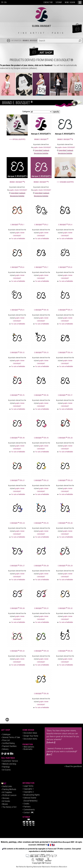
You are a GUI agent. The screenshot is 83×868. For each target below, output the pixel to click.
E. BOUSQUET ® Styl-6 (17, 267)
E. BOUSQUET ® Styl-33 (17, 651)
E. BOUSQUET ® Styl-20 (65, 438)
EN (5, 2)
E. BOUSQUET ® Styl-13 (41, 353)
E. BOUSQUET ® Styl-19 (41, 438)
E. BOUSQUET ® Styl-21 (17, 480)
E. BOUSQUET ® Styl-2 (41, 225)
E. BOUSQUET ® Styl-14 (65, 353)
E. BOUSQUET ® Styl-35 (65, 651)
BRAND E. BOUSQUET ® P (41, 182)
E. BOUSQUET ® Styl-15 (17, 395)
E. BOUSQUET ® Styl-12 (17, 353)
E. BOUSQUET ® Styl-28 (41, 566)
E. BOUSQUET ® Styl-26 (65, 523)
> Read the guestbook (73, 766)
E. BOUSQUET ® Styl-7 (41, 267)
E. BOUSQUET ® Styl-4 (65, 225)
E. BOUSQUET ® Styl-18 (17, 438)
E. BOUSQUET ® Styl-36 (41, 694)
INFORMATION (16, 41)
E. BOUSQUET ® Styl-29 (65, 566)
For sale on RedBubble (18, 239)
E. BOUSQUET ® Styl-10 (41, 310)
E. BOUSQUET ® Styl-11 (65, 310)
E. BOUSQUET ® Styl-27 (17, 566)
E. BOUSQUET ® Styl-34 (41, 651)
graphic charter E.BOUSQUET (42, 147)
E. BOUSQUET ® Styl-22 (41, 480)
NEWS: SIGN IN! (70, 2)
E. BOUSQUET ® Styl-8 (65, 267)
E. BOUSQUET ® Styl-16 (41, 395)
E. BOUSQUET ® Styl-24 (17, 523)
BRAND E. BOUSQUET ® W (65, 139)
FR (2, 2)
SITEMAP (59, 2)
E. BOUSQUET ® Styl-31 (41, 608)
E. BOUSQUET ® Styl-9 (17, 310)
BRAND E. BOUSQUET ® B (17, 182)
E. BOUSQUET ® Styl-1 (17, 225)
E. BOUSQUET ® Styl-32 (65, 608)
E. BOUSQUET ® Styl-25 (41, 523)
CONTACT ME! (48, 2)
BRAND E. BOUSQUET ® (31, 41)
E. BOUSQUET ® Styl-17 (65, 395)
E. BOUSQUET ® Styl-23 (65, 480)
